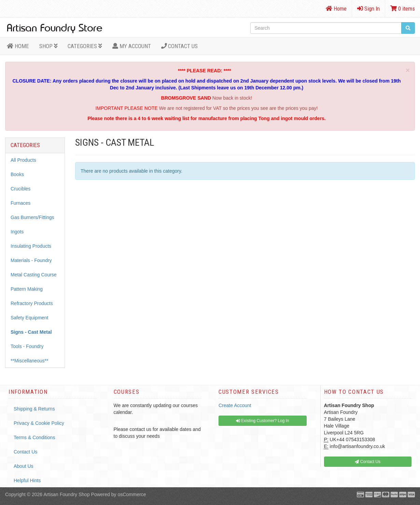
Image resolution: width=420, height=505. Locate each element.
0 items (403, 9)
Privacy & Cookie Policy (39, 423)
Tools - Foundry (27, 346)
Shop (48, 46)
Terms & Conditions (34, 437)
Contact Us (180, 46)
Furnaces (20, 203)
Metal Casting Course (34, 275)
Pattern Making (27, 289)
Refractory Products (32, 303)
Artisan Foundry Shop (66, 494)
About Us (24, 466)
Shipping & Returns (34, 409)
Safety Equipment (30, 318)
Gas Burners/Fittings (32, 217)
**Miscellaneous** (30, 361)
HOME (18, 46)
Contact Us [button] (368, 462)
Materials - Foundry (31, 260)
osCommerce (132, 494)
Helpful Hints (27, 480)
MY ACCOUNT (132, 46)
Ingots (17, 232)
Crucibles (20, 189)
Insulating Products (31, 246)
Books (17, 174)
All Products (23, 160)
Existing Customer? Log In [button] (263, 421)
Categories (85, 46)
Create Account (235, 405)
